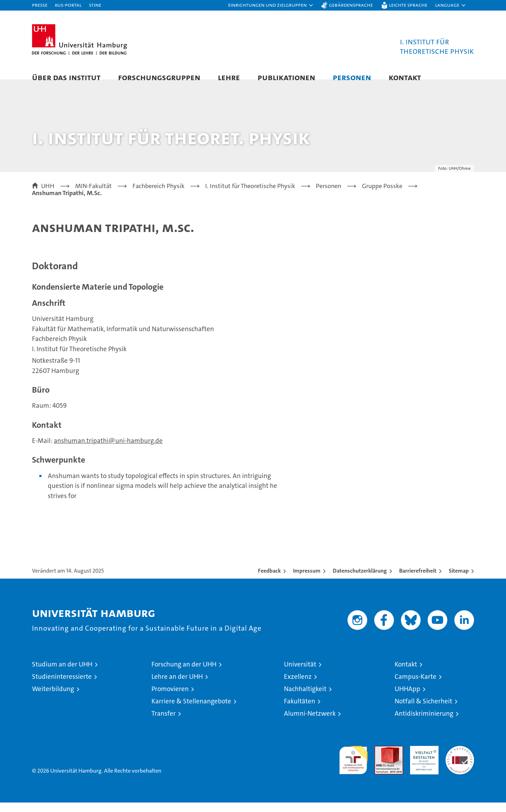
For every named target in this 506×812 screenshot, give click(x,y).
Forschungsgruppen (159, 77)
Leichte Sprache (408, 5)
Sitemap (459, 580)
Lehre (229, 77)
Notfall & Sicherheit (423, 711)
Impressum (307, 580)
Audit (381, 759)
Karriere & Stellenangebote (191, 711)
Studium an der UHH (62, 674)
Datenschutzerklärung (360, 580)
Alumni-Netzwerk (310, 723)
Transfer (164, 723)
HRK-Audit (423, 759)
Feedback (269, 580)
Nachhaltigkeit (305, 698)
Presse (40, 5)
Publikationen (286, 77)
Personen (352, 77)
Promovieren (170, 698)
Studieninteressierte (62, 686)
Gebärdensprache (351, 5)
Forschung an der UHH (184, 674)
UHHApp (407, 698)
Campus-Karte (416, 686)
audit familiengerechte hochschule (353, 766)
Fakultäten (300, 711)
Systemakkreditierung (460, 759)
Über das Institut (66, 77)
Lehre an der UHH (177, 686)
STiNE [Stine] (95, 5)
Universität (300, 674)
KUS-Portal (68, 5)
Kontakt (405, 77)
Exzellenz (298, 686)
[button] (271, 5)
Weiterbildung (53, 698)
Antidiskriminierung (424, 723)
